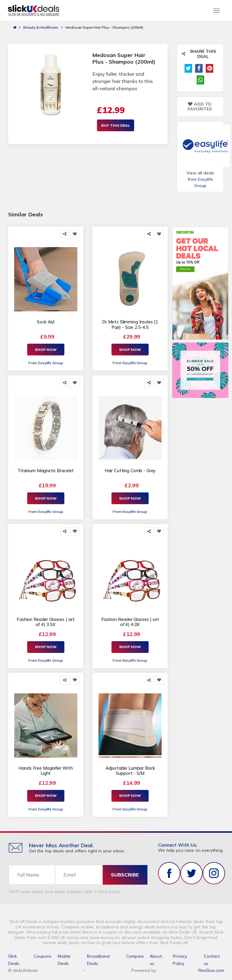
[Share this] (65, 234)
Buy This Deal (116, 125)
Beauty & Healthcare (41, 27)
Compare (135, 955)
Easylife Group (50, 363)
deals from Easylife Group (201, 179)
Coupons (43, 955)
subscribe (125, 874)
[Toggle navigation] (217, 11)
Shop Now (46, 350)
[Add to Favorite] (75, 234)
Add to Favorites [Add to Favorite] (200, 107)
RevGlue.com (211, 969)
